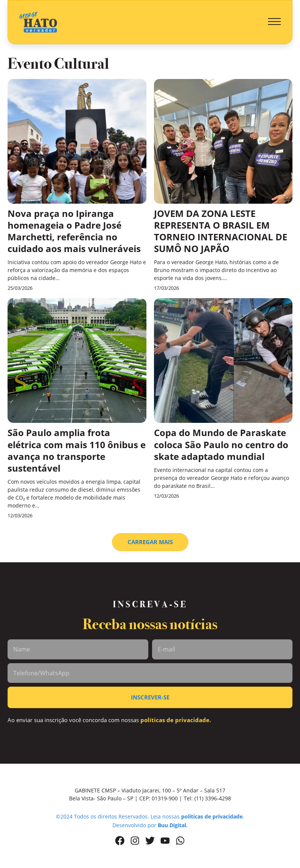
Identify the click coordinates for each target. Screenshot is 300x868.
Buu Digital (172, 825)
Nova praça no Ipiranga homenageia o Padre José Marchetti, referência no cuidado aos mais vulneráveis (74, 231)
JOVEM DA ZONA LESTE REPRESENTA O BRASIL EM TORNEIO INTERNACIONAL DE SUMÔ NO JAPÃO (221, 231)
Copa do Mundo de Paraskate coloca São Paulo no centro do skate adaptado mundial (221, 444)
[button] (274, 22)
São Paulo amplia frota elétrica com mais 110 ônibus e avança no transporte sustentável (77, 450)
